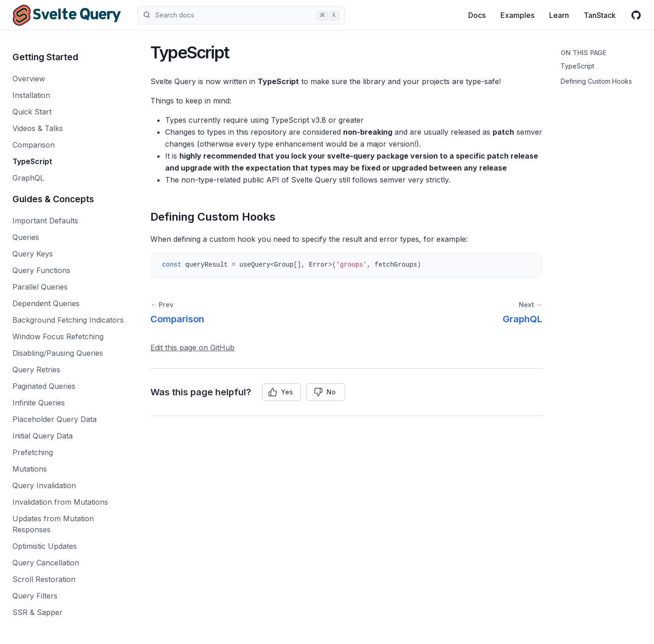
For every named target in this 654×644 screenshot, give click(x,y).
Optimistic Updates (45, 546)
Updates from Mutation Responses (53, 524)
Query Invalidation (44, 485)
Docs (477, 15)
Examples (517, 15)
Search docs (241, 15)
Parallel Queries (40, 287)
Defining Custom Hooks (596, 81)
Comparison (34, 145)
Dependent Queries (46, 303)
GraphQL (28, 178)
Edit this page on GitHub (192, 348)
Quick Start (32, 112)
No (325, 392)
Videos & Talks (38, 128)
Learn (559, 15)
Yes (281, 392)
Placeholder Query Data (54, 419)
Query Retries (36, 370)
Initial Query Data (43, 436)
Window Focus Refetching (58, 336)
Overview (29, 79)
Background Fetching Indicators (68, 320)
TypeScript (32, 161)
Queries (26, 237)
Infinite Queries (39, 403)
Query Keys (33, 254)
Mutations (30, 469)
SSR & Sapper (37, 612)
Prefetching (33, 452)
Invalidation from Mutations (60, 502)
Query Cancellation (46, 563)
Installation (31, 95)
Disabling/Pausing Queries (58, 353)
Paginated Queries (44, 386)
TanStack (600, 15)
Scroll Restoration (44, 579)
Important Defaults (45, 221)
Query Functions (41, 270)
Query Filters (35, 596)
